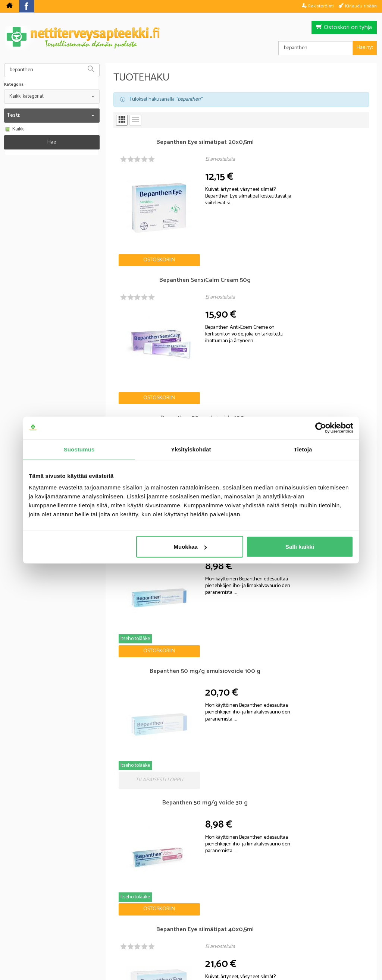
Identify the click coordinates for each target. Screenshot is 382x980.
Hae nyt (365, 48)
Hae (52, 142)
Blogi (151, 923)
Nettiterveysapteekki (108, 923)
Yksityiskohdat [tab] (191, 449)
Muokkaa (190, 547)
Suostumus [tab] (79, 449)
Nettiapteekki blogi (43, 645)
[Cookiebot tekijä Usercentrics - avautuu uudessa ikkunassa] (321, 428)
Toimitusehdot (239, 923)
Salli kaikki (300, 547)
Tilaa (234, 863)
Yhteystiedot (285, 923)
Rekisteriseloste (189, 923)
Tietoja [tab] (303, 449)
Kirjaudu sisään (361, 6)
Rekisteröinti (321, 6)
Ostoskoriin (136, 224)
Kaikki (15, 129)
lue (231, 874)
